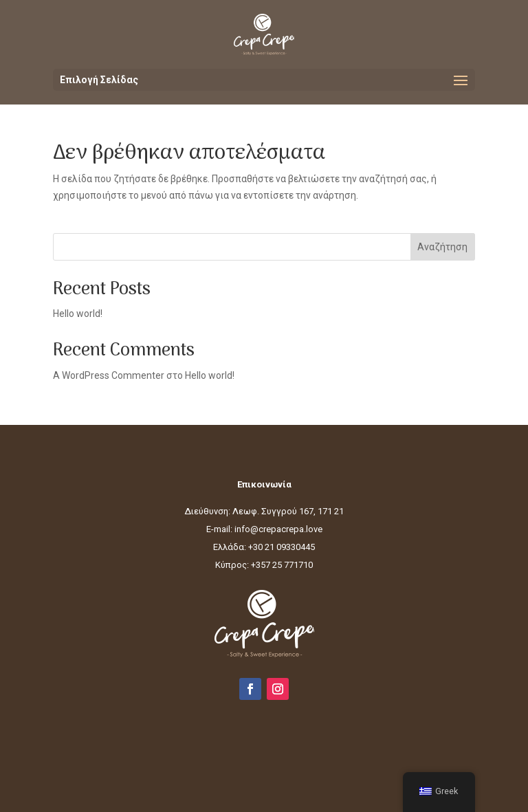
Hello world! (78, 314)
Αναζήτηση (442, 247)
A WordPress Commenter (109, 375)
